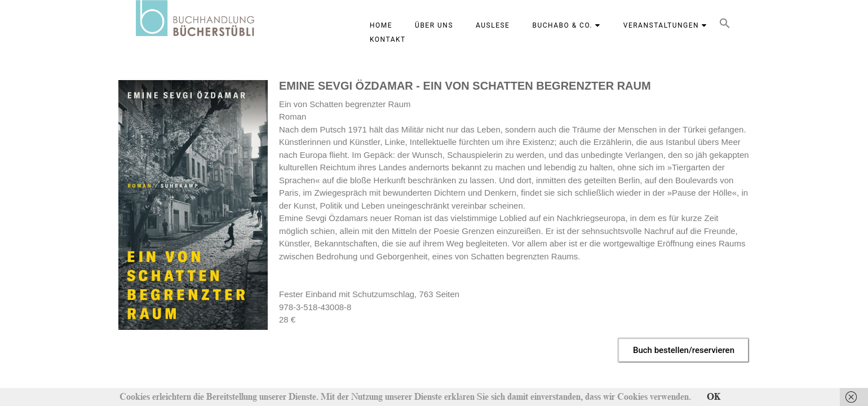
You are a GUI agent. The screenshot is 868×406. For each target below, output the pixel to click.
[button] (725, 26)
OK (714, 397)
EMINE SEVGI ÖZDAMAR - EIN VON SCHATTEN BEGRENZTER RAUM (465, 86)
